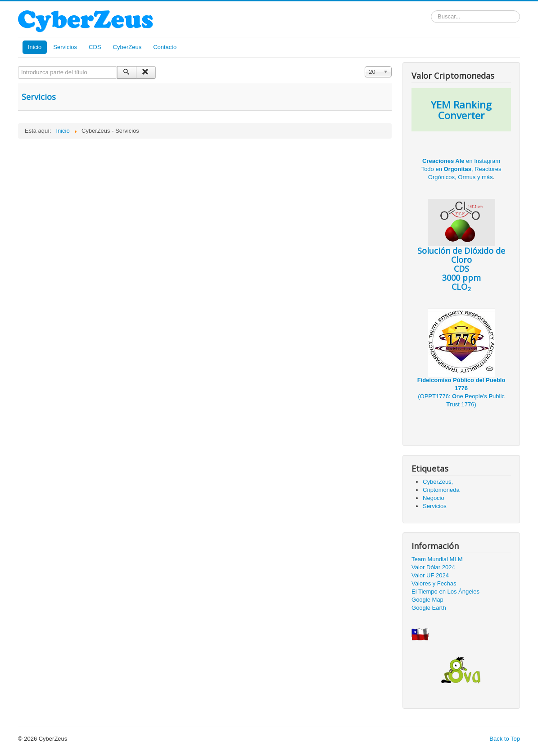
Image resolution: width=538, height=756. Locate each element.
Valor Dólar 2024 (433, 567)
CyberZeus (127, 47)
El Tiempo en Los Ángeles (445, 592)
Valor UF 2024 (430, 575)
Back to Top (505, 739)
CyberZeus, (438, 482)
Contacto (165, 47)
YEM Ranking (461, 104)
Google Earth (429, 608)
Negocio (434, 498)
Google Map (427, 600)
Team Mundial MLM (437, 559)
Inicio (35, 47)
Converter (461, 115)
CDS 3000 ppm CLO (461, 254)
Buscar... (431, 11)
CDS (95, 47)
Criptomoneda (441, 490)
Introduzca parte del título (18, 66)
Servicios (65, 47)
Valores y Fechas (434, 583)
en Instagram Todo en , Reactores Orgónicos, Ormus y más (461, 169)
